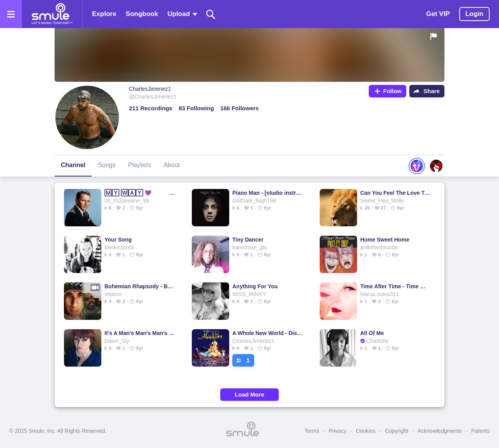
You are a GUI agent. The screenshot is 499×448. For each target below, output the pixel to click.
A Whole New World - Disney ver (268, 333)
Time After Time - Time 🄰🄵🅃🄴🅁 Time (396, 286)
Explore (104, 14)
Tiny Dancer (248, 240)
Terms (312, 431)
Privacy (338, 431)
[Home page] (52, 14)
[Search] (211, 14)
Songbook (142, 14)
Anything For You (255, 286)
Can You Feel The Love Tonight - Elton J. (396, 193)
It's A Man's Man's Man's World (140, 333)
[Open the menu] (11, 14)
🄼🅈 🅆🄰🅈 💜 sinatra (140, 193)
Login (474, 14)
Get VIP (438, 14)
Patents (480, 431)
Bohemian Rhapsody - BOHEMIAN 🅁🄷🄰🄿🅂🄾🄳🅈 (140, 286)
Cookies (366, 431)
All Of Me (372, 333)
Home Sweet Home (385, 240)
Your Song (118, 240)
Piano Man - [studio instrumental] (268, 193)
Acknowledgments (440, 431)
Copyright (396, 431)
